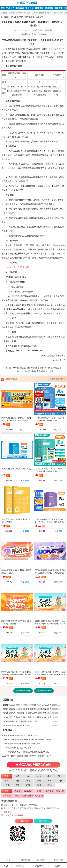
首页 (3, 8)
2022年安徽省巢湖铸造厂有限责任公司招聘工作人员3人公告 (25, 752)
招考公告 (10, 8)
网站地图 (25, 860)
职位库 (60, 13)
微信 (36, 34)
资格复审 (58, 8)
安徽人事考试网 (16, 17)
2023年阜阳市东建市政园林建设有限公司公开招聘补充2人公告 (27, 717)
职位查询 (20, 8)
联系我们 (42, 860)
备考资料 (20, 13)
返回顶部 (59, 860)
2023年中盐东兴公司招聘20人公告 (16, 725)
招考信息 (4, 13)
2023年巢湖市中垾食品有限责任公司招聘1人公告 (21, 744)
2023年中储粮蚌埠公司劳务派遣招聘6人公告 (20, 721)
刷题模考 (27, 34)
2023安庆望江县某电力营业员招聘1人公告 (37, 371)
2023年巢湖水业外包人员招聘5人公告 (17, 748)
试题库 (54, 13)
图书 (49, 13)
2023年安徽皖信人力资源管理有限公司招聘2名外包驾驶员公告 (37, 368)
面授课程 (35, 13)
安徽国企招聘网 (8, 3)
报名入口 (30, 8)
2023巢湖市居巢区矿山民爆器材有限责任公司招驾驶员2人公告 (26, 740)
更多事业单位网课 (44, 691)
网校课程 (43, 13)
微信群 (44, 34)
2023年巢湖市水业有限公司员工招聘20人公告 (20, 735)
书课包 (58, 866)
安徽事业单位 (29, 17)
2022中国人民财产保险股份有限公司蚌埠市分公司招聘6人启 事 (27, 756)
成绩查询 (39, 8)
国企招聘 (12, 13)
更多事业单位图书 (57, 379)
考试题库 (27, 13)
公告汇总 (21, 866)
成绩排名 (49, 8)
